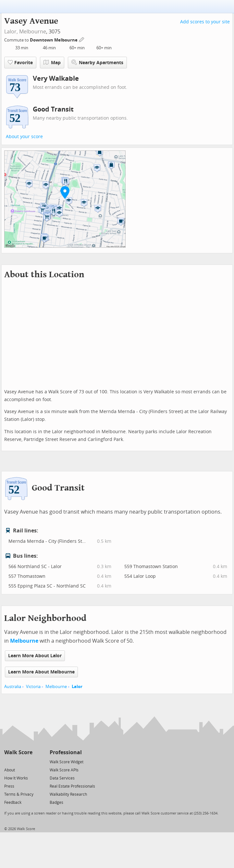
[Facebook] (18, 761)
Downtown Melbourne (54, 40)
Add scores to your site (205, 22)
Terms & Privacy (19, 794)
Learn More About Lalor (35, 656)
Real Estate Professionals (72, 786)
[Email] (28, 761)
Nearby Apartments (97, 62)
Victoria (33, 687)
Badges (56, 803)
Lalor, (11, 32)
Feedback (13, 803)
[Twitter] (8, 761)
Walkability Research (68, 794)
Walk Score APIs (64, 770)
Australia (13, 687)
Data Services (62, 778)
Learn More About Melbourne (41, 672)
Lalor (77, 687)
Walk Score (18, 752)
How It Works (16, 778)
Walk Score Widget (67, 762)
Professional (66, 752)
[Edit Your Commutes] (82, 39)
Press (9, 786)
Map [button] (52, 63)
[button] (65, 192)
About (10, 770)
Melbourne (33, 32)
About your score (24, 137)
